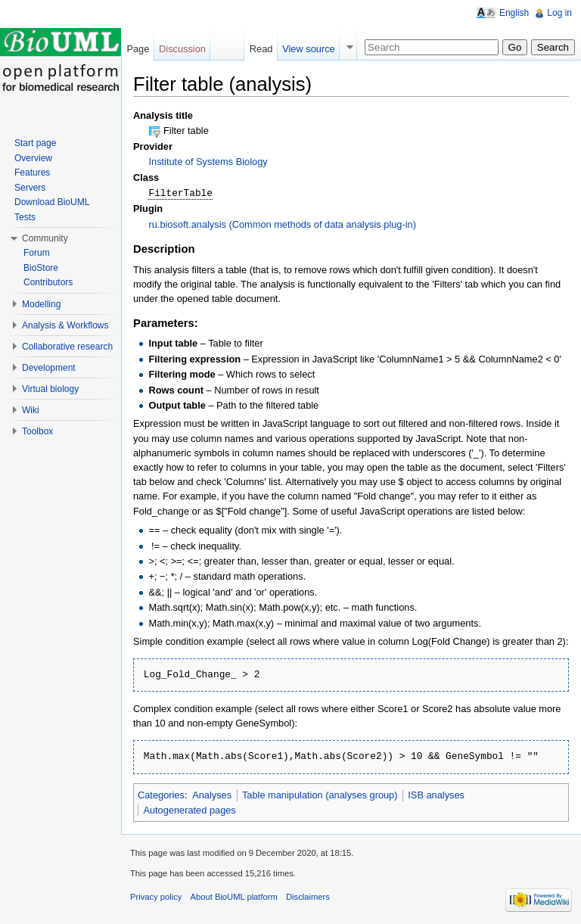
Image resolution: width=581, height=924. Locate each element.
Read (261, 49)
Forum (37, 253)
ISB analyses (436, 794)
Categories (161, 794)
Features (32, 173)
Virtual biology (50, 389)
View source (308, 49)
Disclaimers (308, 896)
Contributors (48, 282)
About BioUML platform (234, 896)
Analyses (212, 794)
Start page (35, 143)
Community (45, 238)
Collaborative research (67, 347)
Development (49, 368)
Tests (25, 217)
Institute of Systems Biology (208, 162)
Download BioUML (52, 202)
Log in (559, 13)
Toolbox (37, 431)
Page (138, 49)
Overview (33, 158)
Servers (30, 188)
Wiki (31, 410)
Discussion (182, 49)
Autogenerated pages (189, 809)
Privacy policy (156, 896)
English (514, 13)
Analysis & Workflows (65, 325)
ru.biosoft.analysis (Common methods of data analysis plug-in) (282, 224)
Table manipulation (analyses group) (320, 794)
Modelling (41, 304)
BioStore (41, 268)
